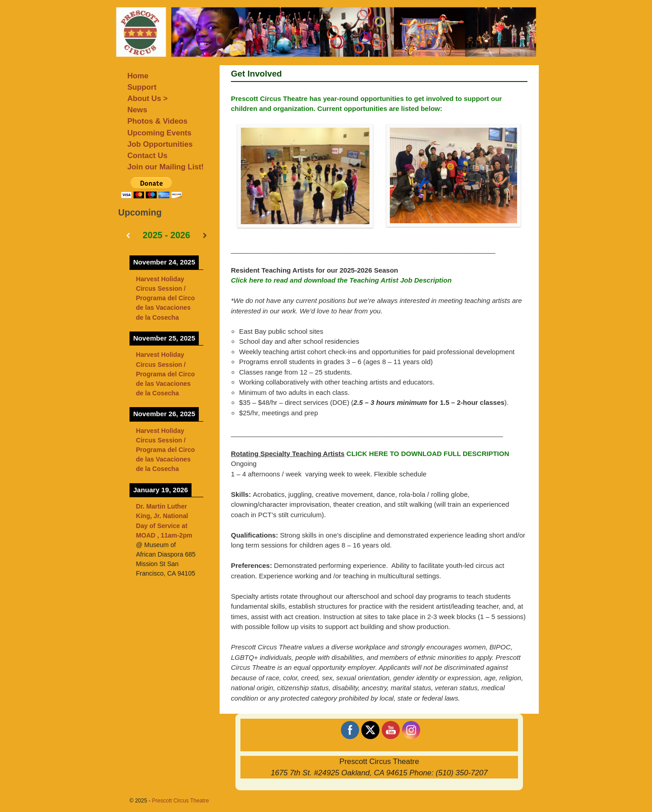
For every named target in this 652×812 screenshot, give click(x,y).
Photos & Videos (157, 121)
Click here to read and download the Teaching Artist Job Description (341, 280)
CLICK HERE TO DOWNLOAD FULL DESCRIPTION (428, 454)
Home (138, 76)
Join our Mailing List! (165, 167)
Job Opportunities (160, 144)
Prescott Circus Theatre (181, 801)
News (137, 110)
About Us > (147, 98)
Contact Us (147, 156)
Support (142, 87)
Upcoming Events (159, 133)
